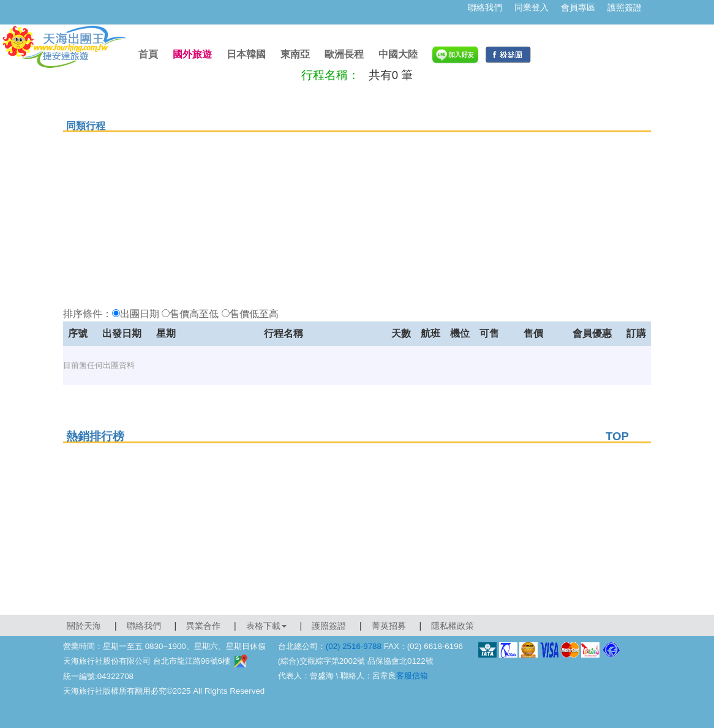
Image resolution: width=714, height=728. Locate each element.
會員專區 (578, 7)
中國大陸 (398, 54)
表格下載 (266, 626)
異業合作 (203, 626)
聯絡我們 (485, 7)
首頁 (148, 54)
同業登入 (532, 7)
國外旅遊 (192, 54)
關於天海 (84, 626)
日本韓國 (246, 54)
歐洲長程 (344, 54)
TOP (617, 436)
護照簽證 (625, 7)
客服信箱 (412, 676)
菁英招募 (389, 626)
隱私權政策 (453, 626)
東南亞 (295, 54)
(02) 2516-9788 (354, 646)
